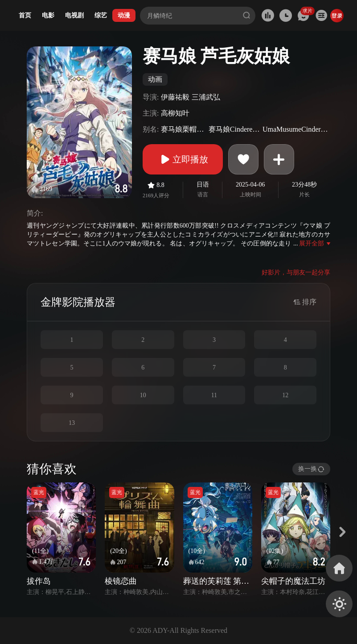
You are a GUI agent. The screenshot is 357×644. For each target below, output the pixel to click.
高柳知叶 (175, 113)
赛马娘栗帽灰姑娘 (183, 129)
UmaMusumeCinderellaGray (295, 129)
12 (285, 395)
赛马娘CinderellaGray (234, 129)
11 (214, 395)
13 (72, 423)
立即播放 (183, 159)
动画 (155, 79)
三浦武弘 (206, 97)
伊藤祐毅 (175, 97)
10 (143, 395)
